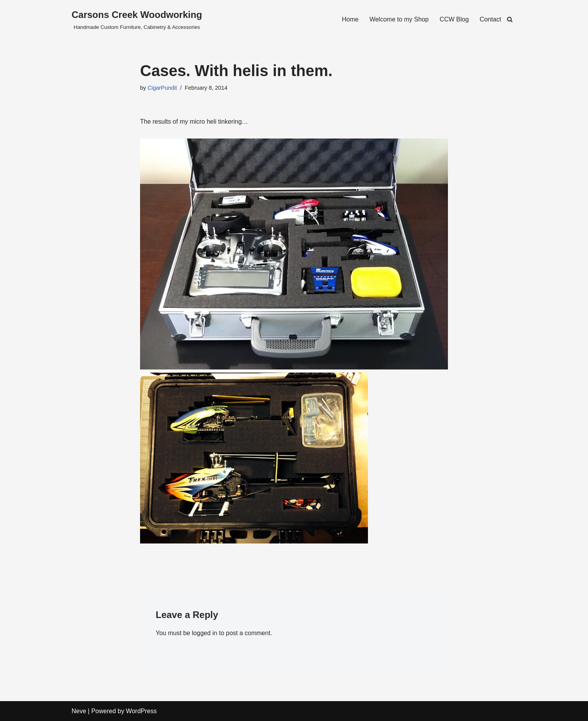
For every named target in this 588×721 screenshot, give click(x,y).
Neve (79, 711)
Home (350, 19)
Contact (490, 19)
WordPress (141, 711)
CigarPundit (162, 88)
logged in (205, 633)
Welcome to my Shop (399, 19)
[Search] (510, 19)
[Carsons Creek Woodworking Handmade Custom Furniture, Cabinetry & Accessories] (137, 19)
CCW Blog (454, 19)
